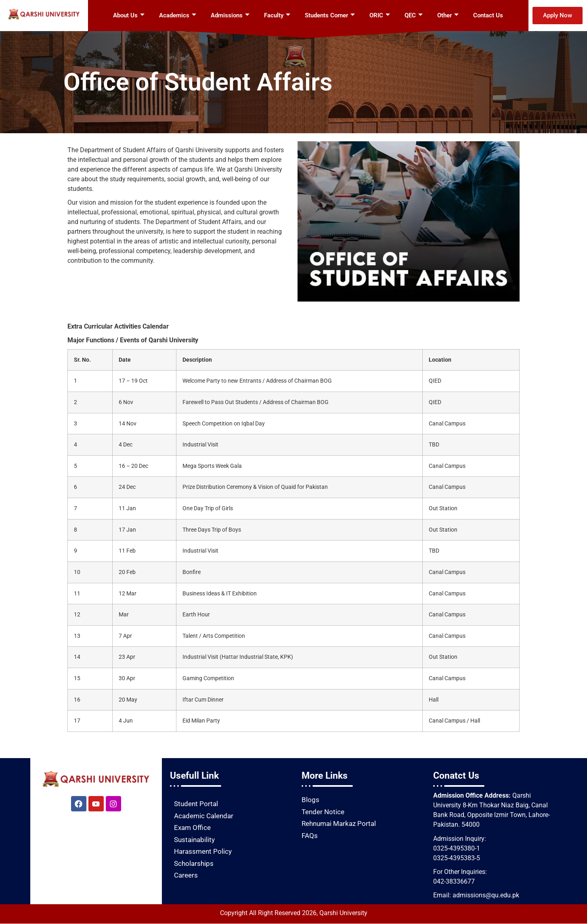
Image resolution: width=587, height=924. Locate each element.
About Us (129, 15)
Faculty (277, 15)
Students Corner (330, 15)
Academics (178, 15)
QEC (414, 15)
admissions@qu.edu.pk (486, 895)
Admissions (230, 15)
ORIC (380, 15)
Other (448, 15)
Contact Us (488, 15)
